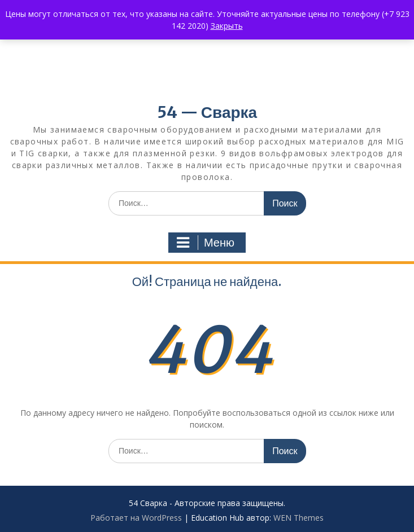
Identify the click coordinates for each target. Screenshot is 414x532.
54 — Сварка (207, 112)
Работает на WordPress (136, 518)
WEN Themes (298, 518)
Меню (206, 243)
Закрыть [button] (227, 26)
